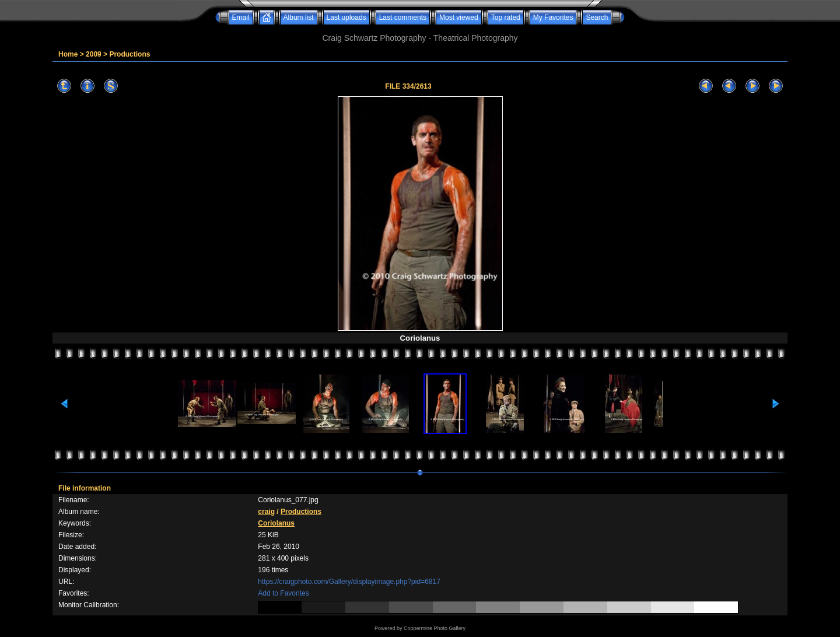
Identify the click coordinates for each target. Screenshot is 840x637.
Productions (129, 54)
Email (241, 17)
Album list (299, 17)
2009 (94, 54)
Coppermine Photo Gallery (435, 628)
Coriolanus (276, 523)
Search (597, 17)
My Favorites (553, 17)
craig (266, 512)
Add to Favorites (283, 593)
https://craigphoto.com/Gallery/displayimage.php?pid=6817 (349, 582)
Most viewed (459, 17)
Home (68, 54)
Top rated (506, 17)
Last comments (403, 17)
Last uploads (346, 17)
